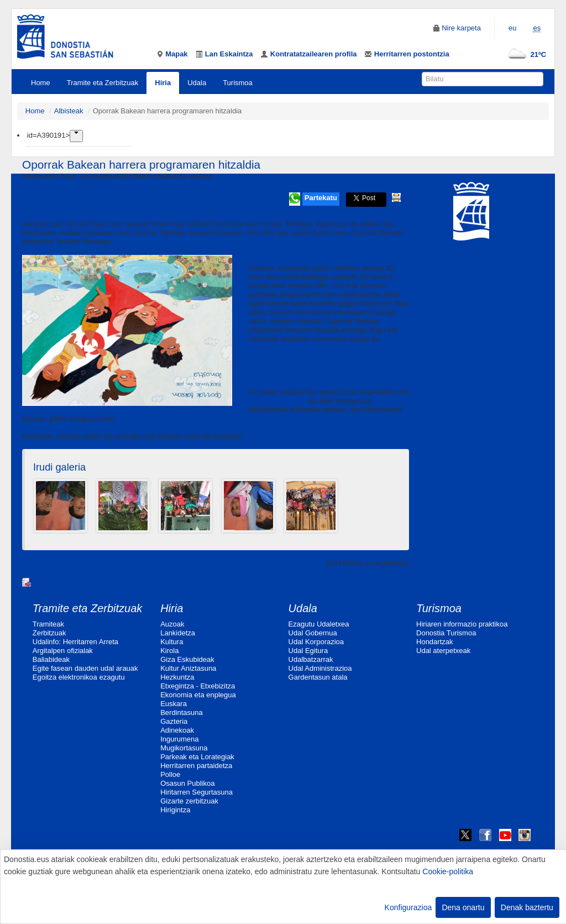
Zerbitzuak (49, 633)
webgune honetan (277, 401)
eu (512, 28)
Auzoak (172, 624)
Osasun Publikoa (187, 783)
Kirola (169, 651)
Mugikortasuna (184, 748)
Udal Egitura (308, 651)
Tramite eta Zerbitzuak (103, 83)
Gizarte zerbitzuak (189, 801)
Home (41, 83)
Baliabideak (51, 659)
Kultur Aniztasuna (188, 668)
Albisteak (69, 111)
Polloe (170, 774)
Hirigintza (175, 810)
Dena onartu (463, 907)
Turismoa (238, 83)
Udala (197, 83)
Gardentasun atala (318, 677)
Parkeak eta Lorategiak (197, 757)
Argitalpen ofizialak (63, 651)
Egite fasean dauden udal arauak (85, 668)
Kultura (172, 642)
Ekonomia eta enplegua (198, 695)
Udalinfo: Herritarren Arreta (75, 642)
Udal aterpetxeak (443, 651)
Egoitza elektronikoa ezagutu (79, 677)
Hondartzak (434, 642)
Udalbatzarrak (311, 659)
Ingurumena (179, 739)
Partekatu (321, 198)
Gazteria (174, 721)
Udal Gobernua (313, 633)
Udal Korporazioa (316, 642)
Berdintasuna (182, 712)
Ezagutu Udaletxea (319, 624)
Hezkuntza (177, 677)
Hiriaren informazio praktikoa (462, 624)
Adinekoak (177, 730)
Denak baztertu (527, 907)
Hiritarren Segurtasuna (196, 792)
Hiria (163, 83)
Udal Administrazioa (320, 668)
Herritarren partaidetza (196, 766)
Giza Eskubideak (187, 659)
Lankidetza (178, 633)
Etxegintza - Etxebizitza (198, 686)
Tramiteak (48, 624)
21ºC (525, 54)
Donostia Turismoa (446, 633)
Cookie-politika (448, 871)
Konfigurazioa (408, 907)
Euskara (174, 704)
